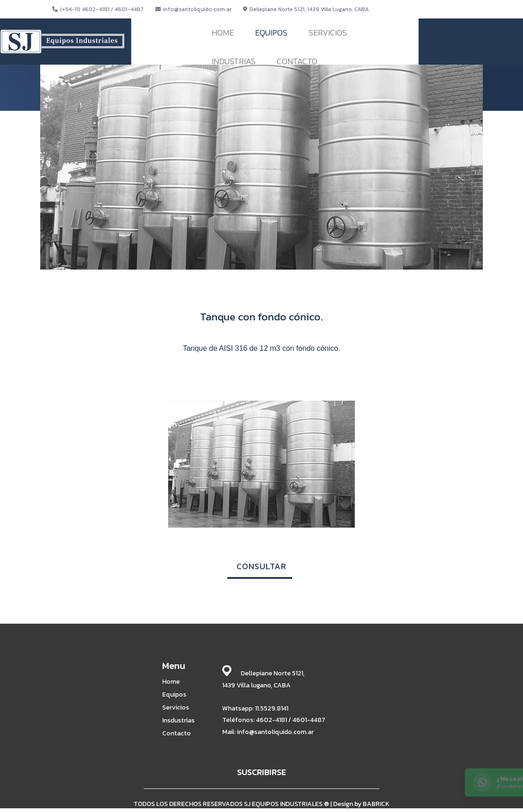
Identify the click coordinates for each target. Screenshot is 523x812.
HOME (223, 33)
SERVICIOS (328, 33)
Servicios (176, 708)
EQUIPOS (271, 33)
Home (171, 682)
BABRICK (376, 804)
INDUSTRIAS (234, 61)
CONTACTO (297, 61)
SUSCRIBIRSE (261, 772)
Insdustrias (178, 721)
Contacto (176, 734)
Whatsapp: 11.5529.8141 (255, 708)
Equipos (174, 695)
